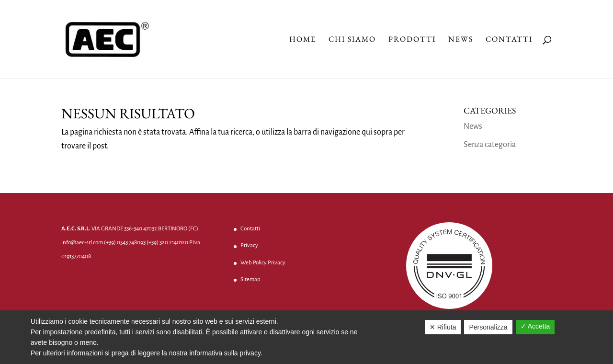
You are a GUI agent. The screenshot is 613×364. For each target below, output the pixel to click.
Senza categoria (490, 145)
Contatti (509, 40)
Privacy (249, 245)
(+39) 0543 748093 (125, 243)
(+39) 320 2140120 (167, 243)
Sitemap (250, 279)
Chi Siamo (352, 40)
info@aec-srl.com (82, 243)
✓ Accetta (535, 326)
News (461, 40)
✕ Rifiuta (443, 327)
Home (303, 40)
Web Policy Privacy (263, 263)
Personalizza (488, 327)
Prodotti (412, 40)
